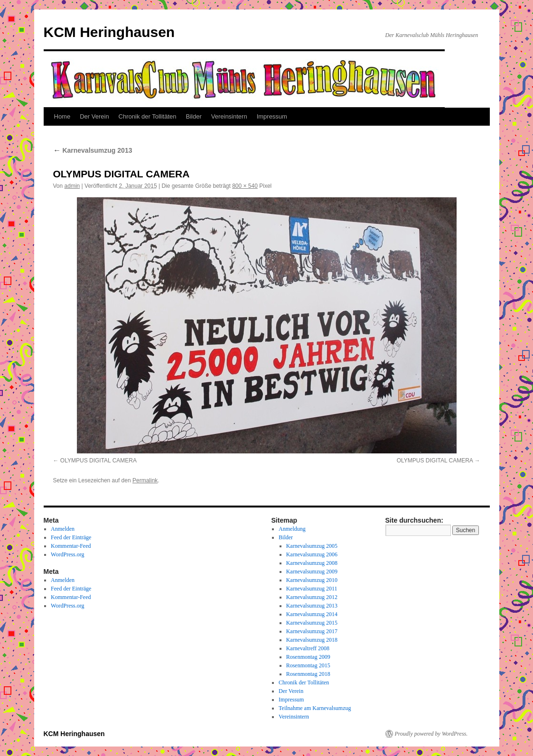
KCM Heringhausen (109, 32)
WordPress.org (67, 554)
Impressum (272, 116)
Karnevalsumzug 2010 (312, 580)
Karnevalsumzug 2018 (312, 640)
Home (62, 116)
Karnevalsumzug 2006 (312, 554)
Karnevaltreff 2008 (308, 648)
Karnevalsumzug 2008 (312, 563)
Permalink (145, 480)
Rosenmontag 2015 (308, 665)
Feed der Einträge (71, 537)
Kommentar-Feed (71, 546)
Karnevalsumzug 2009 (312, 572)
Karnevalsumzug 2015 (312, 623)
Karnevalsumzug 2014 (312, 614)
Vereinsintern (229, 116)
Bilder (194, 116)
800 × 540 (245, 186)
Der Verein (94, 116)
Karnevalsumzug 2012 (312, 597)
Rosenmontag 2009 (308, 657)
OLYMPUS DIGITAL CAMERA (98, 461)
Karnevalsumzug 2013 (93, 150)
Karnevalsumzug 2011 (312, 589)
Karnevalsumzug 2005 (312, 546)
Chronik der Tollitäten (148, 116)
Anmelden (63, 529)
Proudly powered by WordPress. (431, 734)
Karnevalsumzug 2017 (312, 631)
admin (72, 186)
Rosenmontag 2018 (308, 674)
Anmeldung (292, 529)
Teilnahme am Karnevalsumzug (315, 708)
